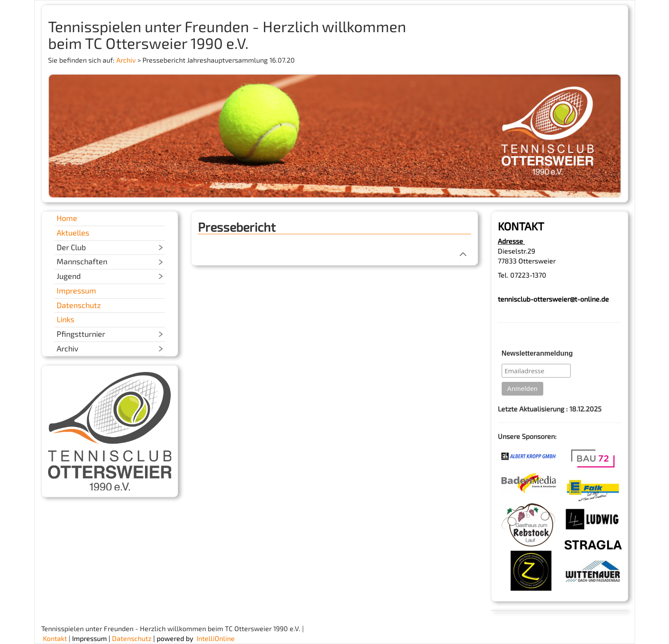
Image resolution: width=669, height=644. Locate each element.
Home (67, 218)
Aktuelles (73, 233)
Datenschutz (79, 305)
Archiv (126, 60)
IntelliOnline (216, 638)
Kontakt (55, 638)
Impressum (76, 290)
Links (65, 319)
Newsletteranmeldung (537, 353)
